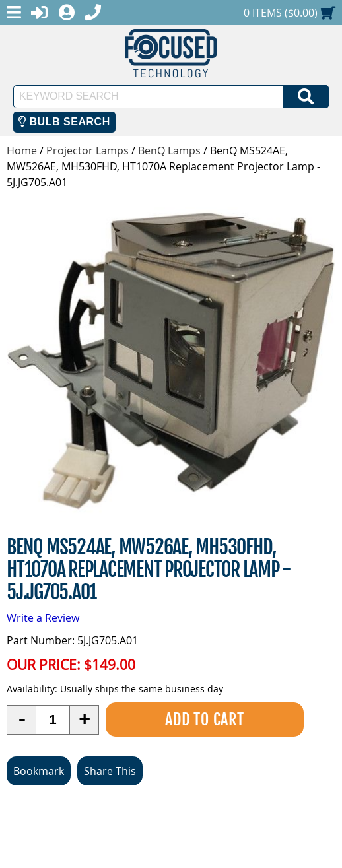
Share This (110, 771)
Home (22, 150)
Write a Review (43, 618)
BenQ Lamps (169, 150)
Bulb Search (64, 122)
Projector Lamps (87, 150)
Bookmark (39, 771)
